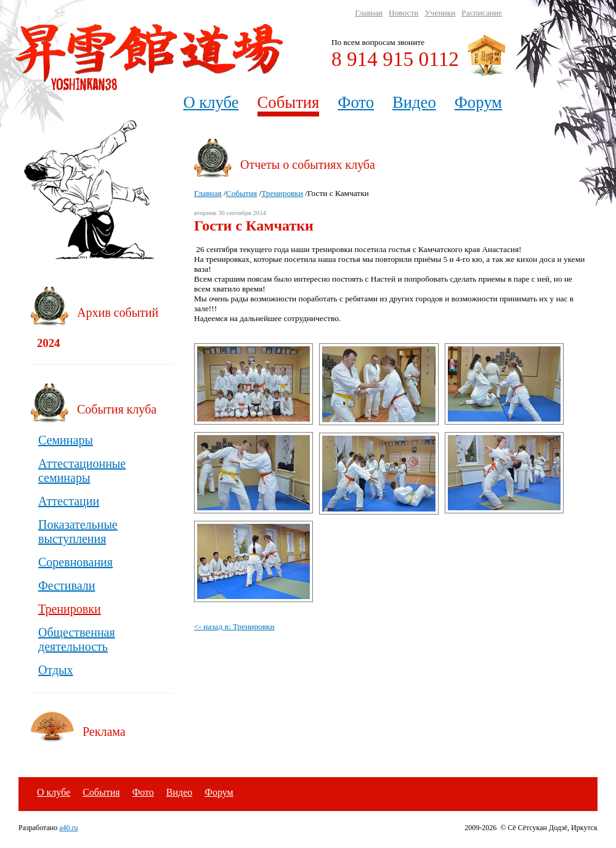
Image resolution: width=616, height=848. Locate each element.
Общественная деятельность (77, 639)
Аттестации (69, 501)
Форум (478, 102)
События (289, 102)
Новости (403, 13)
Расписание (482, 13)
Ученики (440, 13)
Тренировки (282, 193)
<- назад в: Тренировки (234, 626)
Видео (414, 102)
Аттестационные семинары (82, 471)
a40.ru (68, 828)
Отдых (56, 670)
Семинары (66, 440)
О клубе (211, 102)
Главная (369, 13)
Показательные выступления (78, 532)
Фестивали (67, 585)
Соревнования (75, 562)
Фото (356, 102)
